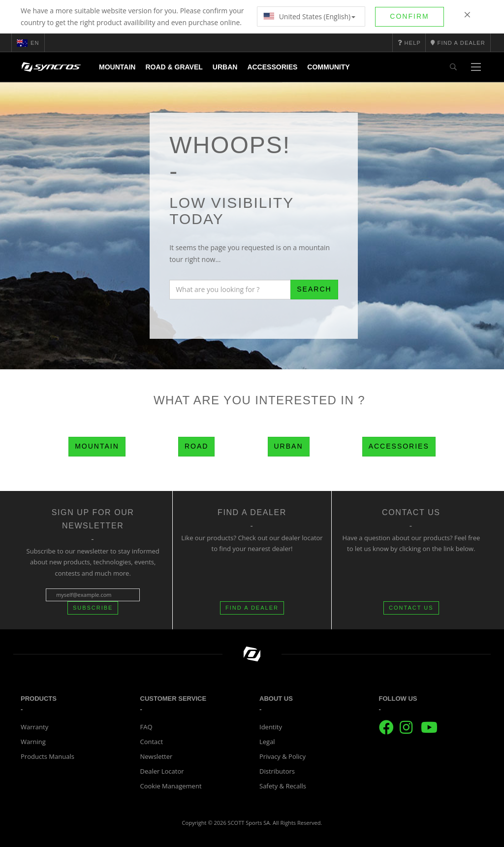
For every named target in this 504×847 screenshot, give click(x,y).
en (28, 43)
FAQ (146, 727)
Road (196, 446)
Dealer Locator (162, 771)
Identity (271, 727)
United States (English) (309, 16)
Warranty (34, 727)
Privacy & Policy (283, 756)
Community (328, 67)
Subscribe (93, 608)
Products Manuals (47, 756)
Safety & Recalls (283, 786)
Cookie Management (171, 786)
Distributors (277, 771)
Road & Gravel (174, 67)
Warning (33, 742)
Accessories (272, 67)
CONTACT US (411, 608)
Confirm (409, 16)
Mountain (117, 67)
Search (314, 289)
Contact (152, 742)
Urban (225, 67)
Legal (267, 742)
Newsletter (157, 756)
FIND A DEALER (252, 608)
